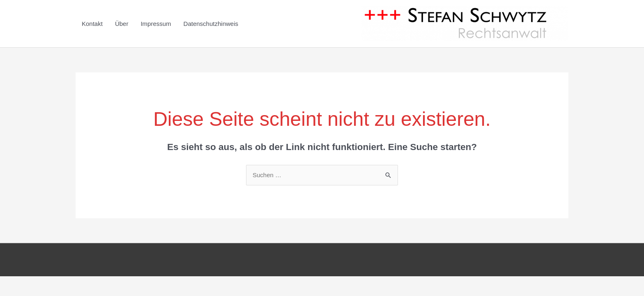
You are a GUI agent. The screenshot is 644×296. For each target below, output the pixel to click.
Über (122, 24)
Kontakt (92, 24)
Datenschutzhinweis (211, 24)
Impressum (156, 24)
